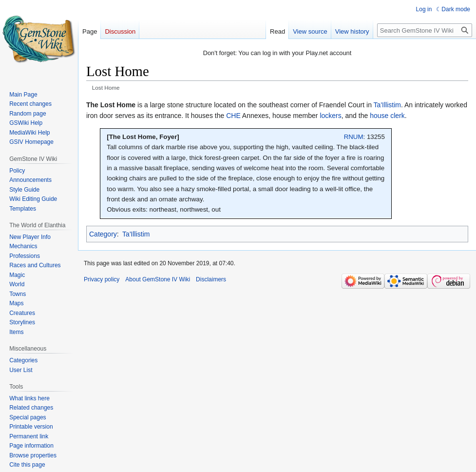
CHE (233, 116)
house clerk (387, 116)
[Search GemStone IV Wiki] (425, 30)
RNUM (354, 137)
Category (103, 234)
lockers (330, 116)
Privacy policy (102, 279)
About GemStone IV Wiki (158, 279)
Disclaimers (211, 279)
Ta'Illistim (387, 105)
